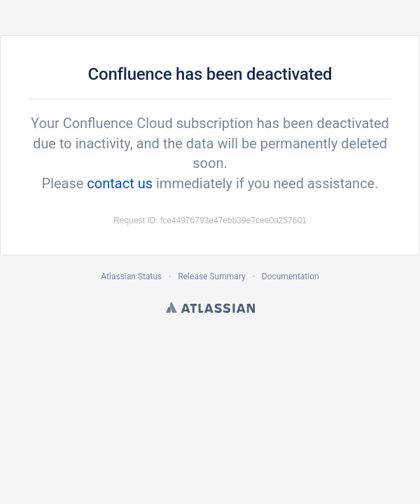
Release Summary (211, 276)
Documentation (290, 276)
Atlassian (210, 307)
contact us (120, 183)
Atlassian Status (131, 276)
